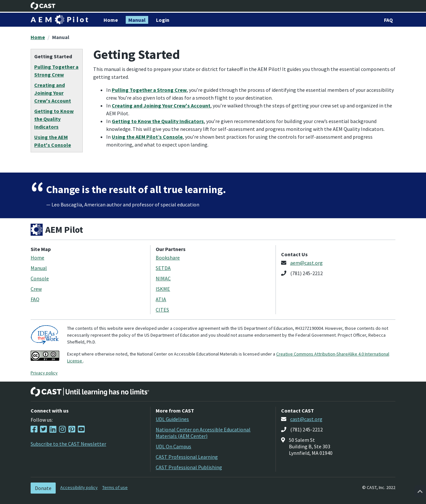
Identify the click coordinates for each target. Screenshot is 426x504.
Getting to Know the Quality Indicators (158, 121)
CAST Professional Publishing (189, 467)
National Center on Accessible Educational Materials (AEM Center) (203, 433)
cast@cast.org (306, 419)
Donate (43, 488)
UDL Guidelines (172, 419)
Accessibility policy (79, 487)
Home (38, 37)
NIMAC (163, 278)
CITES (162, 310)
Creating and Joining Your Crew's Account (161, 105)
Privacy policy (44, 373)
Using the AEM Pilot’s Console (147, 137)
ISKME (163, 289)
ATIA (161, 299)
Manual (61, 37)
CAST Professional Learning (187, 457)
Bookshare (168, 258)
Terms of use (115, 487)
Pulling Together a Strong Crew (149, 90)
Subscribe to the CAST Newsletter (68, 444)
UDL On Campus (173, 446)
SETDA (163, 268)
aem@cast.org (306, 263)
